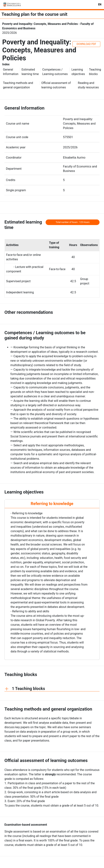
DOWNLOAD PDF (86, 44)
